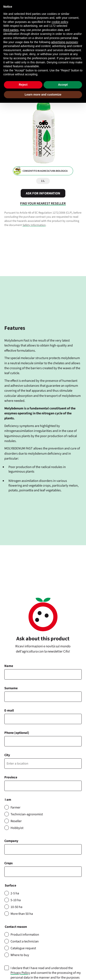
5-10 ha (16, 900)
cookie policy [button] (60, 22)
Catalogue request (23, 948)
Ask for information (43, 193)
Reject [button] (23, 85)
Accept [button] (63, 85)
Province (11, 777)
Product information (25, 934)
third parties (11, 30)
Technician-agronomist (27, 814)
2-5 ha (15, 893)
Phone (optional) (17, 733)
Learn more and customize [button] (43, 95)
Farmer (16, 807)
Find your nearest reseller (43, 203)
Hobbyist (17, 828)
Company (11, 841)
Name (9, 666)
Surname (11, 688)
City (7, 755)
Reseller (16, 821)
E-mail (9, 710)
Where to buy (20, 955)
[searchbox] (8, 872)
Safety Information (34, 225)
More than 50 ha (22, 914)
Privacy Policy (20, 973)
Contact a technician (25, 941)
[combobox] (43, 872)
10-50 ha (16, 907)
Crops (8, 863)
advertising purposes (64, 42)
